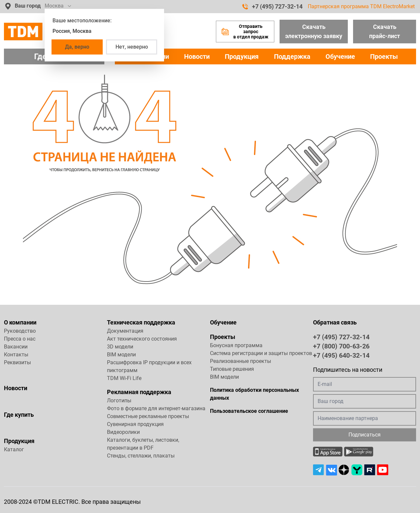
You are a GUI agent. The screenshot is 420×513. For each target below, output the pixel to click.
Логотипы (119, 401)
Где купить (19, 415)
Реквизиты (17, 362)
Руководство (20, 331)
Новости (197, 56)
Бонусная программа (236, 345)
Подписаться (365, 435)
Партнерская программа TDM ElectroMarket (361, 6)
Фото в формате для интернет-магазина (156, 408)
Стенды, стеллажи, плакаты (141, 456)
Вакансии (16, 347)
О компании (20, 322)
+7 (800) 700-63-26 (341, 346)
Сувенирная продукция (135, 424)
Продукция (242, 56)
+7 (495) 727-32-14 (272, 7)
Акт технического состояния (142, 339)
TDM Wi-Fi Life (124, 378)
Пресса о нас (20, 339)
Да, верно (77, 47)
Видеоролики (123, 432)
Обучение (340, 56)
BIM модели (121, 355)
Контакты (16, 355)
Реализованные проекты (241, 361)
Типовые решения (232, 369)
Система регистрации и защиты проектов (261, 353)
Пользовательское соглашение (249, 411)
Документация (125, 331)
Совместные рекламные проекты (148, 416)
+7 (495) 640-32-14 (341, 355)
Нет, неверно (132, 47)
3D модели (120, 347)
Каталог (14, 449)
